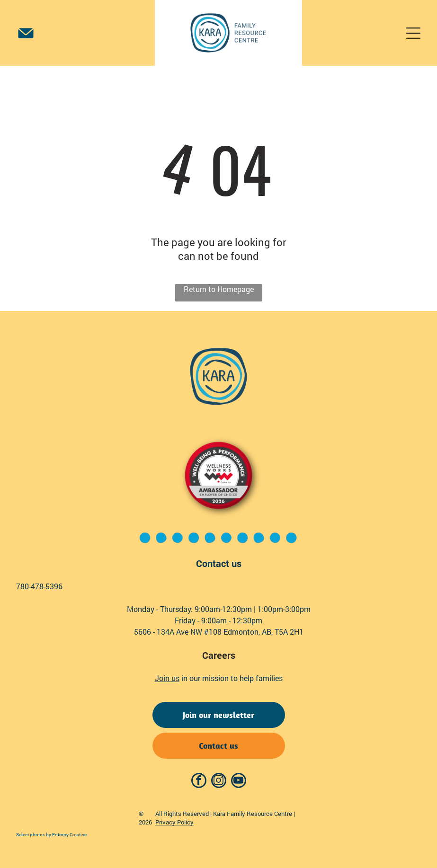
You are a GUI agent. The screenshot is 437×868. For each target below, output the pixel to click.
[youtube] (239, 782)
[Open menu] (413, 33)
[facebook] (199, 782)
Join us (167, 678)
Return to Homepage (219, 289)
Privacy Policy (174, 822)
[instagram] (219, 782)
